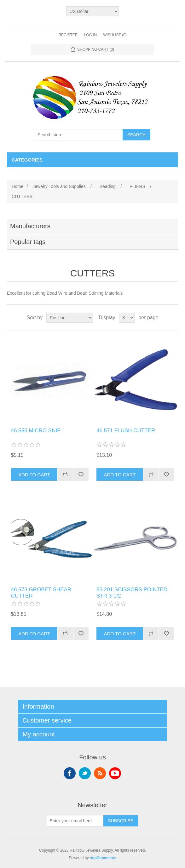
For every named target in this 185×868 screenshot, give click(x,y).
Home (17, 186)
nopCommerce (103, 858)
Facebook (70, 773)
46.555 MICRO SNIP (36, 431)
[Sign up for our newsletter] (75, 821)
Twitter (85, 773)
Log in (90, 35)
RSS (100, 773)
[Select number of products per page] (127, 318)
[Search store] (79, 135)
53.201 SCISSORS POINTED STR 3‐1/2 (132, 593)
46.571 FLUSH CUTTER (126, 431)
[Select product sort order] (70, 318)
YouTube (115, 773)
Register (68, 35)
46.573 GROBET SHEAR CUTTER (41, 593)
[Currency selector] (92, 11)
